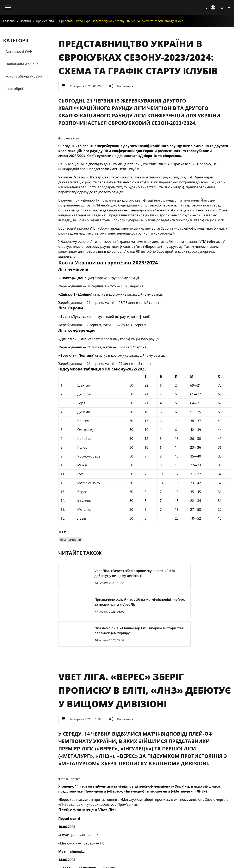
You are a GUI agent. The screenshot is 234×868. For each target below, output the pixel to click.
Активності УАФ (19, 52)
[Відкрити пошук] (205, 7)
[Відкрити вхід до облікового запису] (213, 7)
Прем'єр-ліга (45, 21)
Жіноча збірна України (24, 76)
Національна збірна (22, 64)
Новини (25, 21)
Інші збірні (14, 89)
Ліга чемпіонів (70, 540)
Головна (9, 21)
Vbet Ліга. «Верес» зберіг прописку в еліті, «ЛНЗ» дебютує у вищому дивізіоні (145, 690)
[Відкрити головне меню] (8, 7)
